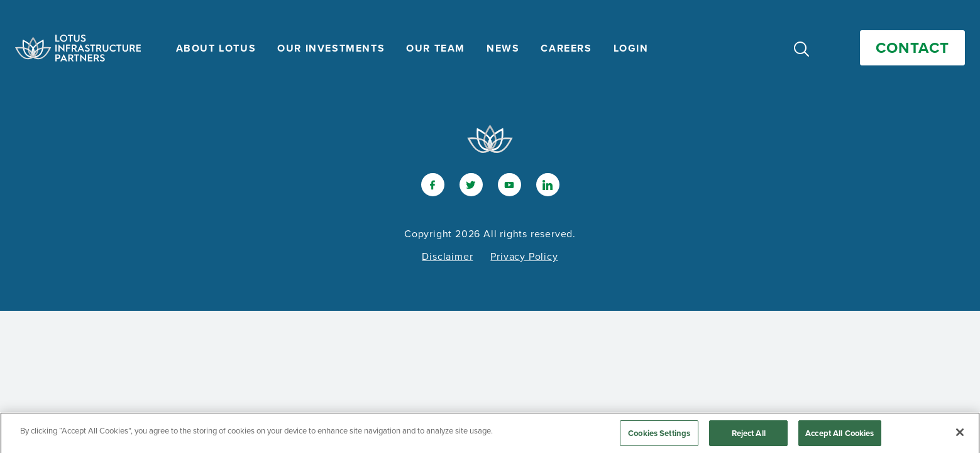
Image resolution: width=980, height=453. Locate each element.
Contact (912, 48)
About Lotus (216, 48)
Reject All (749, 436)
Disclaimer (447, 256)
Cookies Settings (659, 436)
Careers (566, 48)
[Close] (960, 435)
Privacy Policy (524, 256)
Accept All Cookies (840, 436)
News (503, 48)
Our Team (436, 48)
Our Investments (331, 48)
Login (631, 48)
